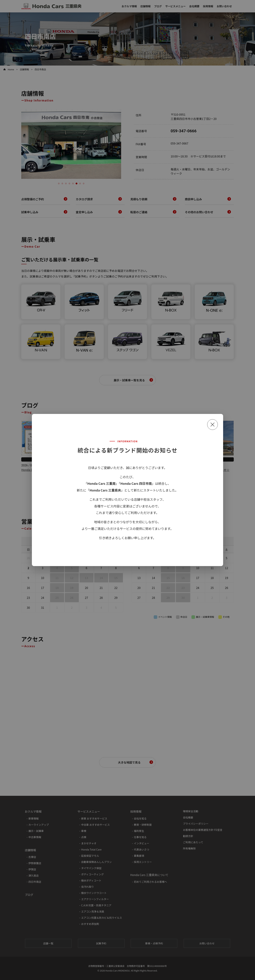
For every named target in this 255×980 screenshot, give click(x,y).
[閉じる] (212, 425)
